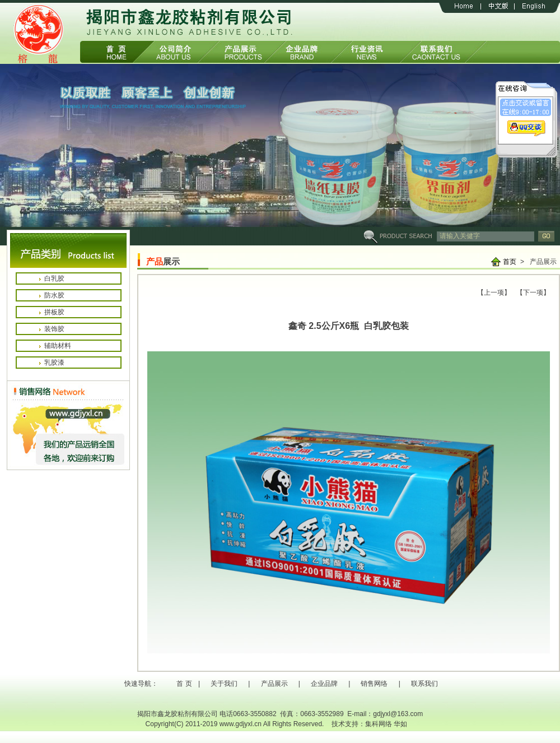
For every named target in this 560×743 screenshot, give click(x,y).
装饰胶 (54, 329)
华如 (400, 724)
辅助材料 (58, 346)
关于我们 (224, 684)
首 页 (184, 684)
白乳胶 (54, 278)
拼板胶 (54, 312)
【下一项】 (533, 292)
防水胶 (54, 295)
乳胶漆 (54, 363)
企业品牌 (324, 684)
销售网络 (374, 684)
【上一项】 (494, 292)
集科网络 (379, 724)
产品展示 (274, 684)
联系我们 (424, 684)
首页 (510, 262)
